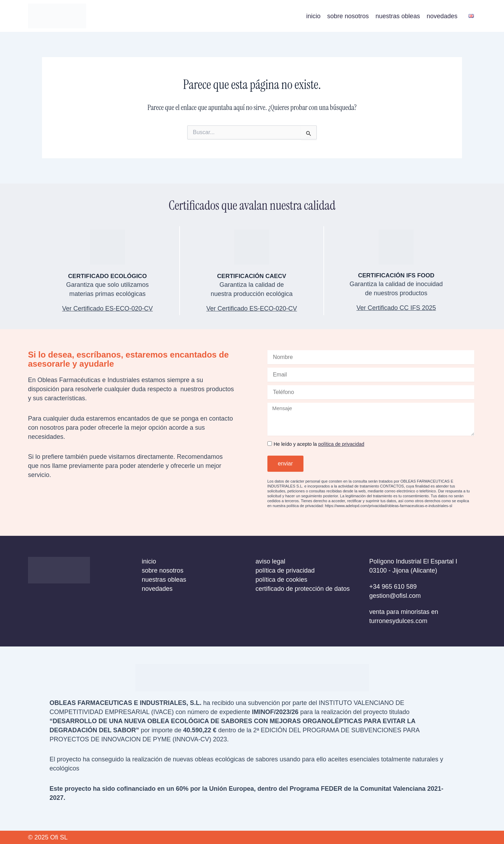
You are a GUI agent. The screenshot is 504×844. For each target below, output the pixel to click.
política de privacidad (341, 444)
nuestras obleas (398, 16)
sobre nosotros (348, 16)
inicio (313, 16)
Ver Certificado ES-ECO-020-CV (251, 309)
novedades (442, 16)
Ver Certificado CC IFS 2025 (396, 308)
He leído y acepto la (319, 444)
